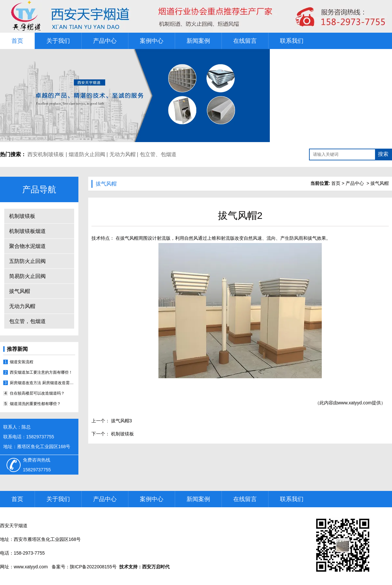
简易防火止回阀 (27, 276)
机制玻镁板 (22, 216)
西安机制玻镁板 (46, 154)
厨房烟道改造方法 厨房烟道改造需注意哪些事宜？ (42, 383)
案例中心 (152, 41)
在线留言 (245, 41)
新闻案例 (198, 41)
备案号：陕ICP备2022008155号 (84, 567)
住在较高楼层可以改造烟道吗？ (37, 393)
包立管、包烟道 (158, 154)
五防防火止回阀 (27, 261)
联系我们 (292, 41)
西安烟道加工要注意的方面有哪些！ (41, 372)
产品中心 (105, 41)
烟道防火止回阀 (87, 154)
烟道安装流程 (22, 362)
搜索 (383, 154)
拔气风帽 (20, 291)
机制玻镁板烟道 (27, 231)
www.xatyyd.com (355, 403)
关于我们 (58, 41)
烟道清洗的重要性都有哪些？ (35, 404)
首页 (17, 41)
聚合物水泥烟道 (27, 246)
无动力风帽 (122, 154)
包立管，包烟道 (27, 321)
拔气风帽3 (121, 421)
